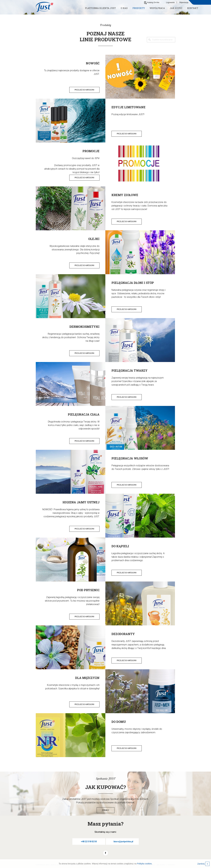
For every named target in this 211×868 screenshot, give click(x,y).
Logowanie (170, 2)
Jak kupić (176, 8)
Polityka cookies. (145, 864)
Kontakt (193, 8)
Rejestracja (184, 2)
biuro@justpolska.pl (123, 842)
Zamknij (203, 864)
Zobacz (106, 810)
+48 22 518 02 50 (89, 842)
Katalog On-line (152, 2)
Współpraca (157, 8)
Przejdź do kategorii (84, 90)
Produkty (139, 8)
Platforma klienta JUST (100, 8)
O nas (124, 8)
